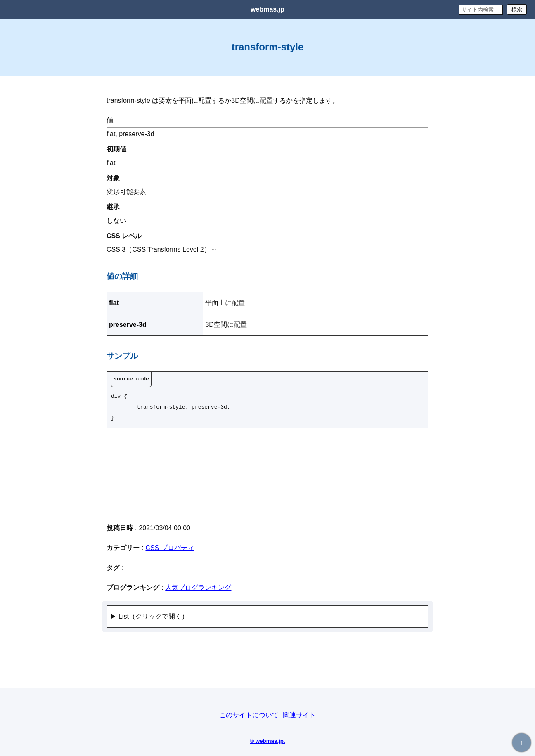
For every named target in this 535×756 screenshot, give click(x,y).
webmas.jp (267, 9)
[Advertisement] (267, 475)
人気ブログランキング (198, 587)
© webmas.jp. (267, 741)
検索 (517, 9)
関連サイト (299, 715)
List (124, 616)
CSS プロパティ (169, 548)
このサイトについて (249, 715)
